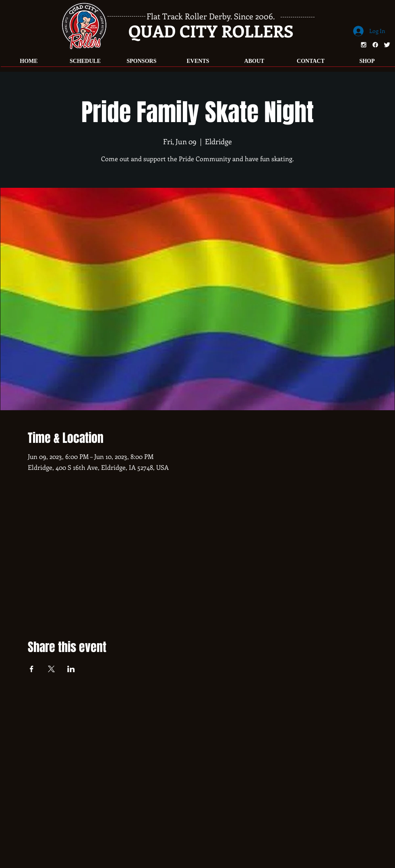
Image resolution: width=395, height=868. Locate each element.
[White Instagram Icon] (364, 45)
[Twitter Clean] (387, 45)
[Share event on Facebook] (32, 669)
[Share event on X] (51, 669)
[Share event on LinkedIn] (71, 669)
